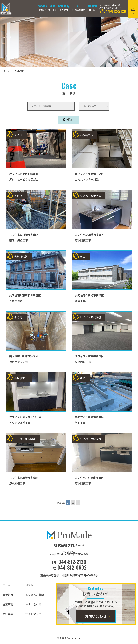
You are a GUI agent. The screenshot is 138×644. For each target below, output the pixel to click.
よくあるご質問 (35, 595)
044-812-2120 (115, 11)
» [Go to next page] (78, 502)
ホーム (7, 71)
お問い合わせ (33, 604)
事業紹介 (8, 595)
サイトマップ (33, 614)
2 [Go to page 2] (73, 502)
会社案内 (8, 614)
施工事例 (8, 604)
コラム (29, 585)
